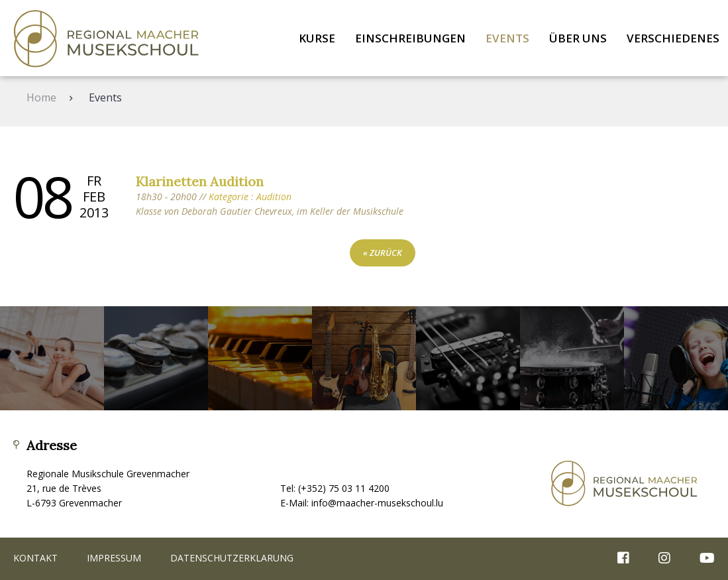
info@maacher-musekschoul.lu (377, 503)
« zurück (383, 253)
